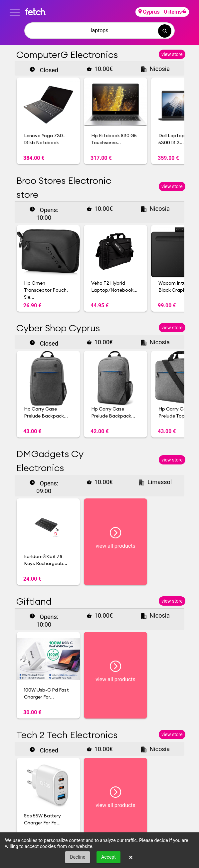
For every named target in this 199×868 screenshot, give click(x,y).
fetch (35, 12)
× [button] (131, 857)
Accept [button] (108, 857)
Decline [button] (78, 857)
